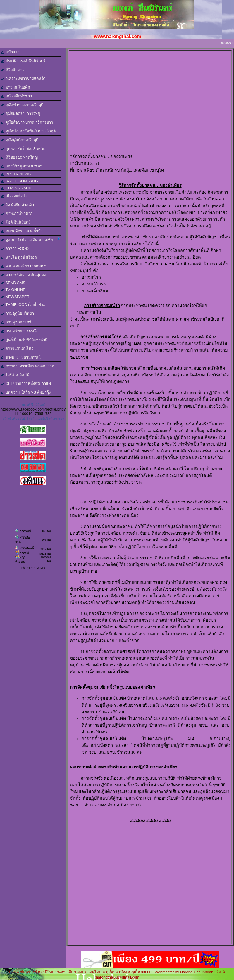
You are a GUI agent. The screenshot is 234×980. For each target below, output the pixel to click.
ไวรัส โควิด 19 (15, 375)
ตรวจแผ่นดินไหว (17, 348)
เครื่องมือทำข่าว (17, 96)
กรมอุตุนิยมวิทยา (18, 313)
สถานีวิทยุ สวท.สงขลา (22, 166)
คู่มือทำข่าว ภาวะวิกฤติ (22, 105)
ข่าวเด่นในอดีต (16, 87)
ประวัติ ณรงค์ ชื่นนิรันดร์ (23, 61)
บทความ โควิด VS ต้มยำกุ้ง (26, 392)
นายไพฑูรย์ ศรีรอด (19, 257)
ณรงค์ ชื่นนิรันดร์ (34, 404)
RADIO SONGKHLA (20, 181)
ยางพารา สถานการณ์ (21, 357)
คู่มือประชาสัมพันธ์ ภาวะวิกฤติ (28, 131)
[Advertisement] (150, 102)
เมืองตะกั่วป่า (14, 196)
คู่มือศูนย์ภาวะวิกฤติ (20, 140)
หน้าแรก (10, 52)
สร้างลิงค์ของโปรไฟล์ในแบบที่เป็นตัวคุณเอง (33, 418)
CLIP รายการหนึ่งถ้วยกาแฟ (26, 383)
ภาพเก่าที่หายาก (17, 213)
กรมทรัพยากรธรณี (19, 331)
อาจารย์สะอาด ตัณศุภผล (24, 275)
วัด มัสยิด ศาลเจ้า (18, 205)
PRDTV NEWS (16, 174)
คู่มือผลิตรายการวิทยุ (21, 114)
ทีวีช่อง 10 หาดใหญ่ (19, 157)
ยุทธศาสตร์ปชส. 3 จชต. (23, 149)
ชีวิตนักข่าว (13, 70)
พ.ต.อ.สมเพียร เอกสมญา (24, 266)
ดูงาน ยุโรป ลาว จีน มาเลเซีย (31, 240)
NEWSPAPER (15, 297)
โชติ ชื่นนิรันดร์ (16, 222)
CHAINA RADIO (17, 188)
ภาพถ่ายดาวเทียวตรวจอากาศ (28, 366)
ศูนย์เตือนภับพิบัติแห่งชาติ (24, 340)
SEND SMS (13, 283)
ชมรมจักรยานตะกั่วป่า (22, 231)
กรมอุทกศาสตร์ (16, 322)
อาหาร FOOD (15, 249)
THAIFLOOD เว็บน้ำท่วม (23, 305)
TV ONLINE (13, 290)
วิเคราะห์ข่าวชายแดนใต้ (23, 78)
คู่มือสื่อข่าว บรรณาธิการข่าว (27, 122)
